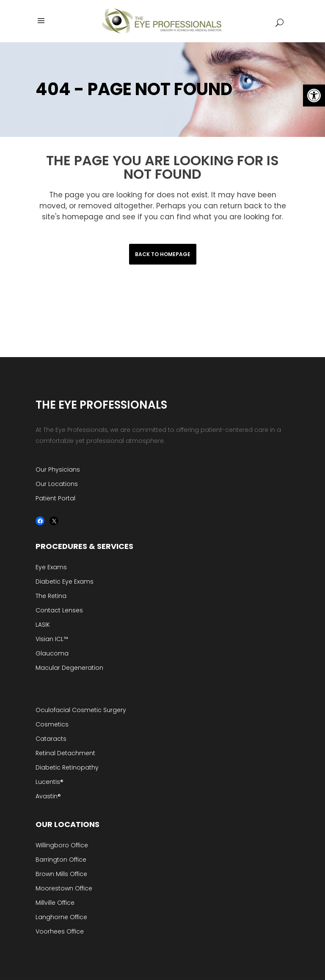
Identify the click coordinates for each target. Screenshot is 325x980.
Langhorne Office (61, 917)
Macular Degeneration (69, 668)
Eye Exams (51, 567)
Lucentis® (50, 782)
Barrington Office (61, 860)
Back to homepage (163, 254)
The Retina (51, 596)
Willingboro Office (62, 845)
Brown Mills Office (61, 874)
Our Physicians (58, 470)
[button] (314, 96)
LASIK (43, 625)
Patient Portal (55, 498)
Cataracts (51, 739)
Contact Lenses (59, 610)
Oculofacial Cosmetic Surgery (81, 710)
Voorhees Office (60, 931)
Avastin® (48, 796)
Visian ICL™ (52, 639)
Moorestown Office (64, 888)
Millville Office (55, 903)
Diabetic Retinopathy (67, 767)
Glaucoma (52, 653)
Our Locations (57, 484)
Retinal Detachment (65, 753)
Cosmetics (52, 724)
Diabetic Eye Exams (65, 581)
